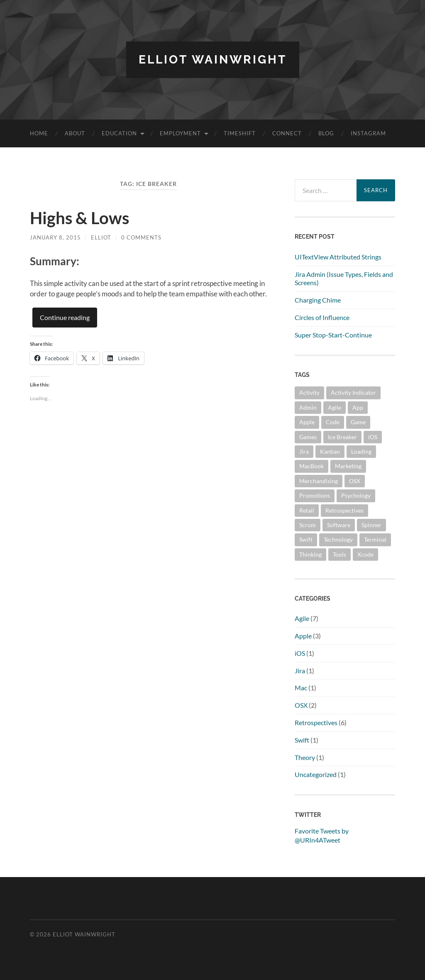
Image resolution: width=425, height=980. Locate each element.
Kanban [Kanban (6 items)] (330, 451)
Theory (305, 757)
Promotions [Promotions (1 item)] (315, 495)
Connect (287, 133)
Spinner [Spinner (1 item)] (371, 525)
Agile (302, 618)
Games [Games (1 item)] (308, 437)
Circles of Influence (322, 317)
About (75, 133)
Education (119, 133)
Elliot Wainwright (213, 60)
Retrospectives (316, 722)
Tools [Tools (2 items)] (340, 554)
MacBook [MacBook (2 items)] (311, 466)
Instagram (368, 133)
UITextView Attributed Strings (338, 257)
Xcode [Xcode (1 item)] (365, 554)
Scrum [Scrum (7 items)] (308, 525)
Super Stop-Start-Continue (333, 335)
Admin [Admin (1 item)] (308, 407)
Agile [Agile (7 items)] (335, 407)
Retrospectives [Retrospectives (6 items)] (344, 510)
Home (39, 133)
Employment (180, 133)
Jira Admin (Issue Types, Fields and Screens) (344, 279)
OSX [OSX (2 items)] (355, 481)
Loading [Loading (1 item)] (361, 451)
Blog (326, 133)
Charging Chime (318, 300)
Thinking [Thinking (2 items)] (310, 554)
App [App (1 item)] (358, 407)
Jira (300, 671)
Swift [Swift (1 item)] (306, 539)
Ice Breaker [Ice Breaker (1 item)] (342, 437)
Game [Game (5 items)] (358, 422)
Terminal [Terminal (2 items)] (375, 539)
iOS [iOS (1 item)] (373, 437)
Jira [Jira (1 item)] (304, 451)
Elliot (101, 237)
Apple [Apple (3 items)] (307, 422)
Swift (302, 740)
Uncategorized (316, 774)
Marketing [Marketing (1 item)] (348, 466)
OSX (301, 705)
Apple (303, 636)
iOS (300, 653)
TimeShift (240, 133)
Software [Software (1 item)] (339, 525)
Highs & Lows (79, 218)
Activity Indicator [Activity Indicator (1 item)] (353, 392)
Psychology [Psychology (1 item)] (356, 495)
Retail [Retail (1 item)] (307, 510)
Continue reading (65, 317)
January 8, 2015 (55, 237)
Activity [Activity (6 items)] (309, 392)
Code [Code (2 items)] (333, 422)
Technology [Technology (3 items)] (338, 539)
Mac (301, 688)
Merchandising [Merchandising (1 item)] (319, 481)
